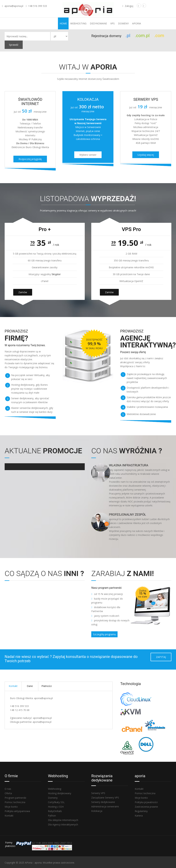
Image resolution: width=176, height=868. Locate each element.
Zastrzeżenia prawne (146, 807)
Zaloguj (128, 6)
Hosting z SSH (56, 807)
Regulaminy (141, 811)
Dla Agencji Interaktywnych (63, 824)
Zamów (23, 292)
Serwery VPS (98, 793)
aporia (137, 23)
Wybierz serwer (88, 155)
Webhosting (78, 23)
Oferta (8, 793)
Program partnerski (15, 798)
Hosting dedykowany (60, 793)
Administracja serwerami (105, 806)
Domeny (123, 23)
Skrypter (56, 274)
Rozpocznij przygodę (30, 159)
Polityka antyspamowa (17, 811)
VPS (112, 23)
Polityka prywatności (146, 802)
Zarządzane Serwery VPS (105, 798)
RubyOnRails (55, 811)
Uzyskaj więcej (146, 155)
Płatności (47, 686)
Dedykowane (98, 23)
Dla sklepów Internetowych (63, 820)
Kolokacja (97, 811)
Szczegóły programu (104, 634)
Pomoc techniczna (15, 802)
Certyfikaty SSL (56, 802)
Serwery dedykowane (103, 802)
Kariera (139, 816)
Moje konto (11, 807)
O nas (8, 789)
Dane (30, 686)
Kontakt (13, 686)
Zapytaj (161, 657)
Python (52, 816)
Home (63, 23)
